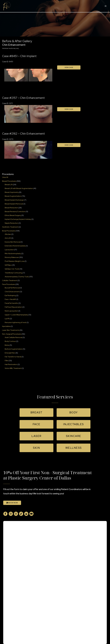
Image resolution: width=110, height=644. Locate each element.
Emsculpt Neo (10, 353)
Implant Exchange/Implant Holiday (18, 219)
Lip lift (7, 319)
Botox (7, 345)
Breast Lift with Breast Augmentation (19, 188)
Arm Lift (8, 238)
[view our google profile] (26, 514)
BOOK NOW (12, 503)
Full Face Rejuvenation (13, 307)
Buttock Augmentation (14, 349)
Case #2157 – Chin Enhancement (23, 98)
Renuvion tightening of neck (16, 322)
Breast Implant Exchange (14, 200)
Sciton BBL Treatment (13, 368)
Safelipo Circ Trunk (12, 269)
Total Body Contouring (13, 273)
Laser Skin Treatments (11, 330)
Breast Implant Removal (14, 204)
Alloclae (8, 234)
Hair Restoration (11, 364)
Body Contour (10, 341)
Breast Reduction (11, 208)
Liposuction (9, 250)
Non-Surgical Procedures (12, 334)
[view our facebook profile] (5, 514)
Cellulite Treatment (10, 280)
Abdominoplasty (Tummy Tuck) (17, 277)
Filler (6, 361)
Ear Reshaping (10, 295)
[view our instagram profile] (11, 514)
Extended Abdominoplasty (15, 246)
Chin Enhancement (12, 292)
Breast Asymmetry (12, 192)
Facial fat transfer (11, 303)
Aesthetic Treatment (10, 227)
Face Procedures (9, 284)
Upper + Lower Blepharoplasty (16, 315)
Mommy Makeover (12, 257)
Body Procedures (9, 231)
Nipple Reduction (11, 223)
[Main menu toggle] (105, 6)
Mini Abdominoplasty (13, 253)
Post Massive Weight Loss (15, 261)
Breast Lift (9, 185)
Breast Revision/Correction (15, 212)
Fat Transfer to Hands (13, 357)
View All (5, 177)
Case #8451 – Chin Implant (19, 56)
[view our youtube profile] (31, 514)
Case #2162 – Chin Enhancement (23, 134)
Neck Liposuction (11, 311)
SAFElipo (8, 265)
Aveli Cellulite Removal (13, 337)
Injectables (6, 326)
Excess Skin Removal (13, 242)
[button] (36, 413)
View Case (69, 67)
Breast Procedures (9, 181)
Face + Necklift (10, 299)
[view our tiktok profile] (21, 514)
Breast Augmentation (13, 196)
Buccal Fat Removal (12, 288)
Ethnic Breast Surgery (13, 215)
